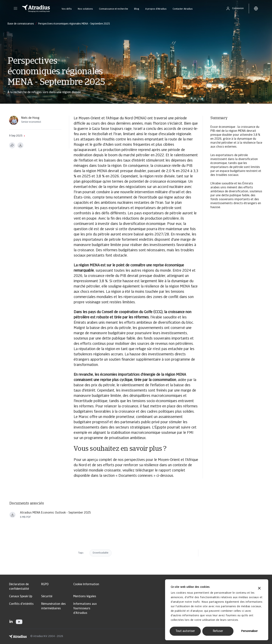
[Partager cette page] (12, 145)
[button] (15, 8)
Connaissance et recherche (114, 9)
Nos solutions (85, 9)
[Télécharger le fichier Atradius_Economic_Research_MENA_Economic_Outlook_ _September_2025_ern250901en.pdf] (12, 515)
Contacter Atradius (183, 9)
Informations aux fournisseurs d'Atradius (85, 609)
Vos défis (67, 9)
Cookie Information (86, 584)
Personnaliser (249, 631)
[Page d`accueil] (36, 8)
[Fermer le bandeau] (259, 589)
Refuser (218, 631)
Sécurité (47, 596)
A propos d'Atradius (156, 9)
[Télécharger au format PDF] (20, 145)
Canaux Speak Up (21, 596)
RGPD (45, 584)
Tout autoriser (185, 631)
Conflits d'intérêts (21, 604)
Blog (137, 9)
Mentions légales (85, 596)
